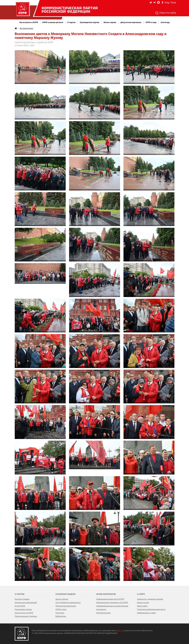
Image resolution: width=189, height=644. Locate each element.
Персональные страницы (26, 616)
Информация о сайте (146, 613)
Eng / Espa (170, 2)
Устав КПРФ (20, 606)
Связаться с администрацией (150, 599)
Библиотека (61, 616)
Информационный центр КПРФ (110, 599)
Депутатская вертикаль (66, 606)
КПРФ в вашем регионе (53, 22)
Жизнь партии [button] (110, 22)
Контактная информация (26, 602)
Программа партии (23, 609)
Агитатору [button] (165, 22)
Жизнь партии (62, 599)
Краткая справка (22, 599)
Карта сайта (142, 606)
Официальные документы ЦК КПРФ (112, 602)
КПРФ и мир (61, 609)
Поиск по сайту (166, 13)
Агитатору (60, 613)
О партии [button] (71, 22)
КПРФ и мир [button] (151, 22)
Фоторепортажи (26, 28)
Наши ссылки (143, 602)
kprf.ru (119, 630)
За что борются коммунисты (68, 602)
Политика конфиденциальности (151, 609)
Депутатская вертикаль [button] (131, 22)
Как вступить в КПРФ (29, 22)
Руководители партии (89, 22)
